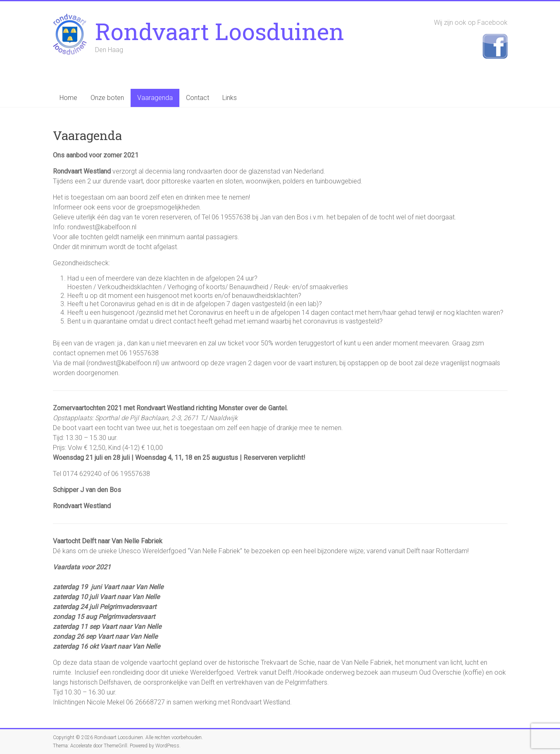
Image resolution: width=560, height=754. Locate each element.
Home (68, 98)
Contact (198, 98)
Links (230, 98)
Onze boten (107, 98)
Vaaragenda (155, 98)
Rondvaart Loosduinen (220, 31)
